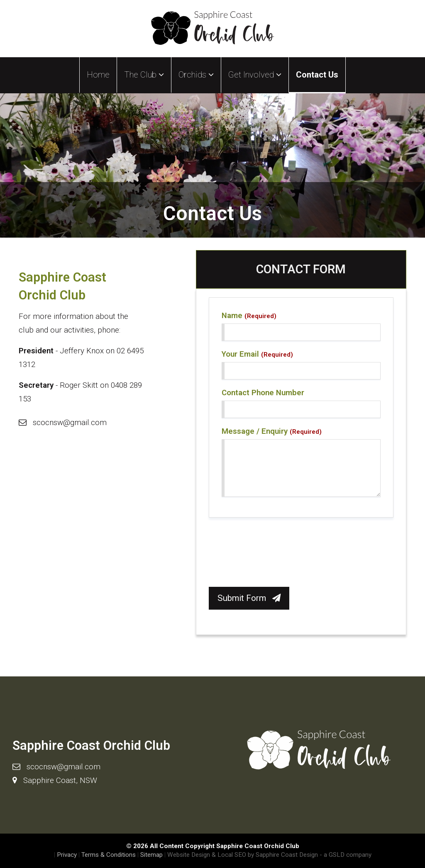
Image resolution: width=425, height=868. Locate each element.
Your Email (257, 354)
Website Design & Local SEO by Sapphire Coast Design (243, 855)
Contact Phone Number (263, 393)
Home (98, 75)
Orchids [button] (196, 75)
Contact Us (317, 75)
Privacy (67, 855)
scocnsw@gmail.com (70, 422)
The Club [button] (144, 75)
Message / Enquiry (272, 431)
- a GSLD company (346, 855)
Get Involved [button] (255, 75)
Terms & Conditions (109, 855)
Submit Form (249, 598)
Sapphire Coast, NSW (60, 780)
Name (249, 316)
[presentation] (272, 554)
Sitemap (151, 855)
